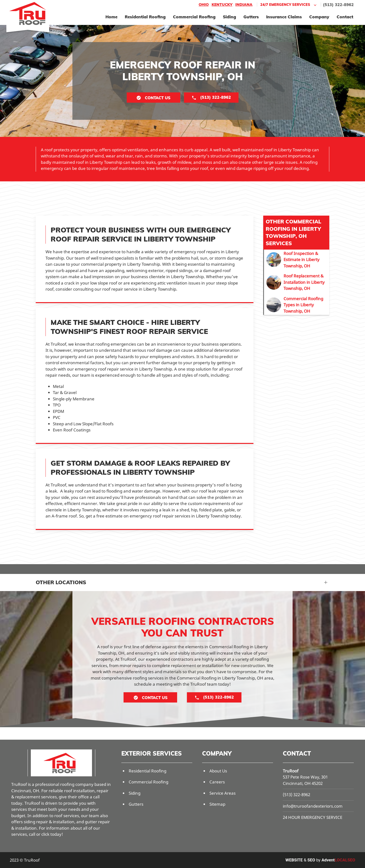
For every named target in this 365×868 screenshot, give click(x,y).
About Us (218, 771)
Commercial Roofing (194, 17)
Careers (217, 782)
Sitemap (217, 804)
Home (111, 17)
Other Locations (61, 582)
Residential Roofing (145, 17)
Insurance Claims (284, 17)
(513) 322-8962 (338, 5)
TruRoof (291, 771)
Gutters (251, 17)
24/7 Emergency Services (289, 5)
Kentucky (222, 5)
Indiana (244, 5)
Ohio (204, 5)
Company (319, 17)
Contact (345, 17)
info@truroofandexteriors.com (313, 806)
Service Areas (222, 793)
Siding (229, 17)
